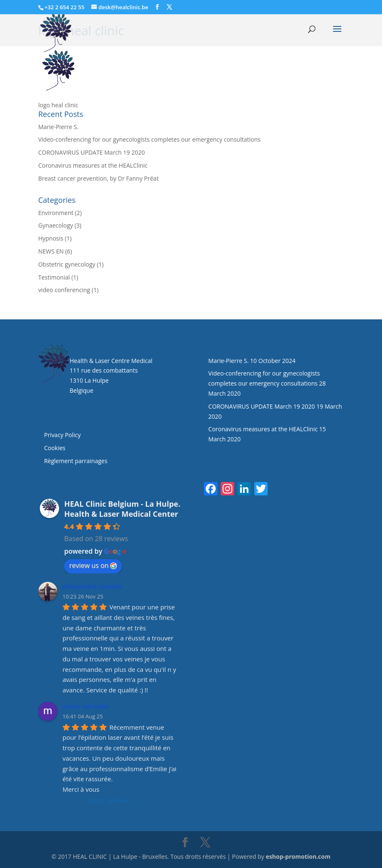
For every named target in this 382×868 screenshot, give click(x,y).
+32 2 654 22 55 (64, 7)
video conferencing (64, 290)
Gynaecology (55, 225)
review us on (93, 565)
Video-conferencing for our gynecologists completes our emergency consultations (149, 139)
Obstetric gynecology (67, 264)
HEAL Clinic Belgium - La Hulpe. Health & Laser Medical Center (122, 509)
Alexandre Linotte (93, 586)
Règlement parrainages (76, 461)
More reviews (109, 801)
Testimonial (54, 277)
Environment (56, 213)
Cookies (55, 448)
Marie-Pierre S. (58, 127)
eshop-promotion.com (298, 856)
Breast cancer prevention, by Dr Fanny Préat (98, 178)
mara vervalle (85, 706)
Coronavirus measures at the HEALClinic (93, 165)
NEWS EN (51, 251)
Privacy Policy (62, 435)
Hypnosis (51, 238)
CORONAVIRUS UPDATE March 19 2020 (92, 152)
